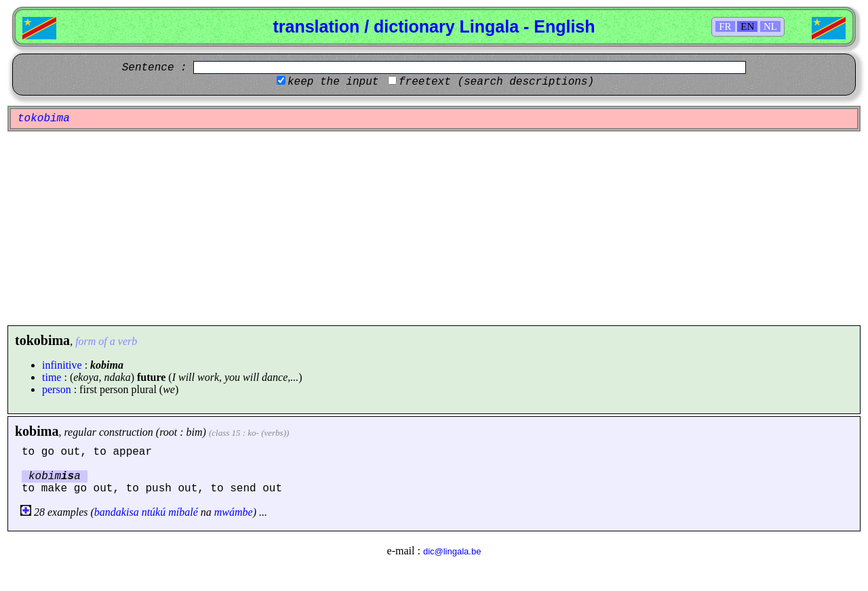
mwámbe (234, 512)
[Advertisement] (434, 228)
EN (747, 26)
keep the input (333, 82)
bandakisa (117, 512)
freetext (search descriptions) (496, 82)
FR (725, 26)
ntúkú (154, 512)
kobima (37, 431)
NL (770, 26)
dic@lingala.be (452, 551)
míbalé (183, 512)
